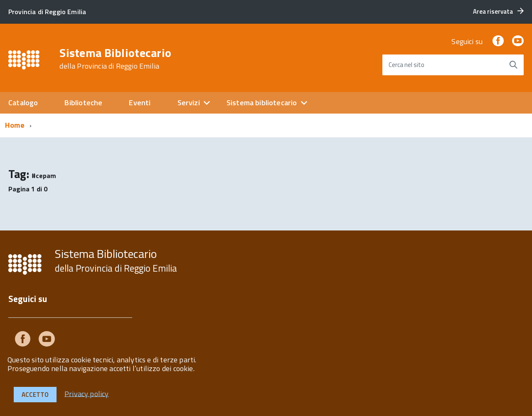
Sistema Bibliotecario (115, 59)
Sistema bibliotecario (262, 103)
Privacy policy (87, 393)
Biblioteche (83, 103)
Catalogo (23, 103)
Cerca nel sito (406, 65)
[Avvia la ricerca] (513, 65)
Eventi (140, 103)
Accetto (35, 395)
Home (15, 125)
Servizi (189, 103)
